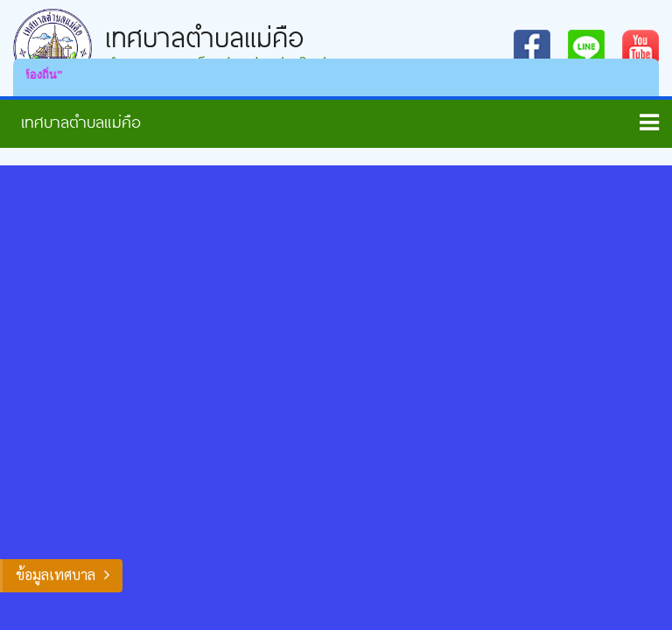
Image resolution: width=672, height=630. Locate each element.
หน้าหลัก (74, 122)
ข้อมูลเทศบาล (56, 574)
